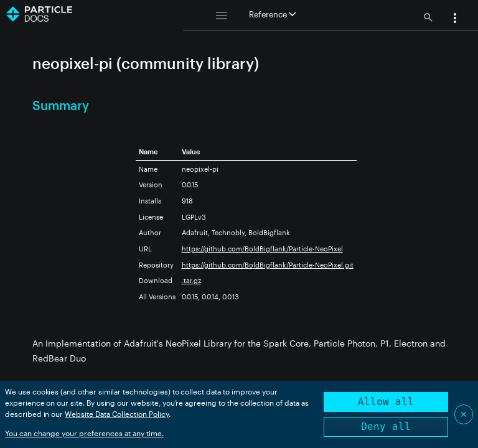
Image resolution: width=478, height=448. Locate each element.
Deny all (386, 427)
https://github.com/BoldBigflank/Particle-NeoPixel (262, 249)
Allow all (386, 402)
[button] (455, 19)
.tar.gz (191, 280)
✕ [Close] (464, 414)
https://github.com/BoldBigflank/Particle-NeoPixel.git (268, 265)
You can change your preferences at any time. (84, 433)
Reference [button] (272, 14)
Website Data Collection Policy (117, 414)
